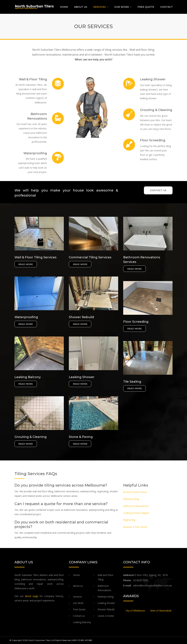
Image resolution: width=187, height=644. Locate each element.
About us (81, 7)
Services (99, 7)
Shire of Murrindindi (161, 611)
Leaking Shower (106, 603)
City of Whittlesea (135, 611)
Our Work (122, 7)
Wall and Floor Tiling (105, 577)
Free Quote (146, 7)
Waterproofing (131, 499)
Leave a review (106, 616)
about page (31, 596)
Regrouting (129, 520)
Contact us (79, 616)
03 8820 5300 (141, 580)
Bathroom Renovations (136, 506)
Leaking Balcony (82, 622)
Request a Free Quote (135, 527)
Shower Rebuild (106, 609)
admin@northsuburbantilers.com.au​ (152, 585)
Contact (166, 7)
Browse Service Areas (135, 492)
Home (64, 7)
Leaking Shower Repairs (136, 513)
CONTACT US (158, 190)
